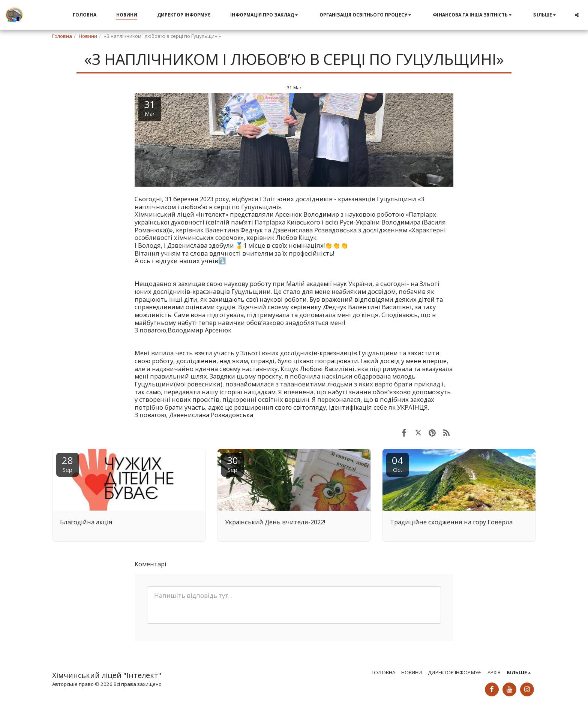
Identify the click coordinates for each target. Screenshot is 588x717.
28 (67, 463)
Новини (88, 36)
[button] (265, 15)
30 (232, 463)
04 (397, 463)
